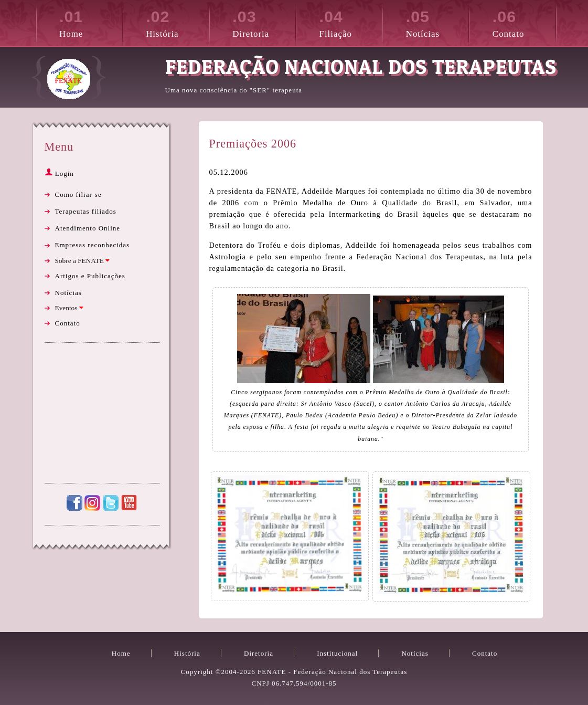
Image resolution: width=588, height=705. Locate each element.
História (177, 22)
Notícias (437, 22)
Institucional (337, 653)
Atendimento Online (88, 228)
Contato (524, 22)
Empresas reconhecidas (93, 245)
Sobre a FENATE (83, 261)
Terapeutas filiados (86, 211)
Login (59, 173)
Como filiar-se (78, 194)
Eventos (69, 308)
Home (91, 22)
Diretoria (264, 22)
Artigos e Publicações (90, 276)
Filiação (351, 22)
